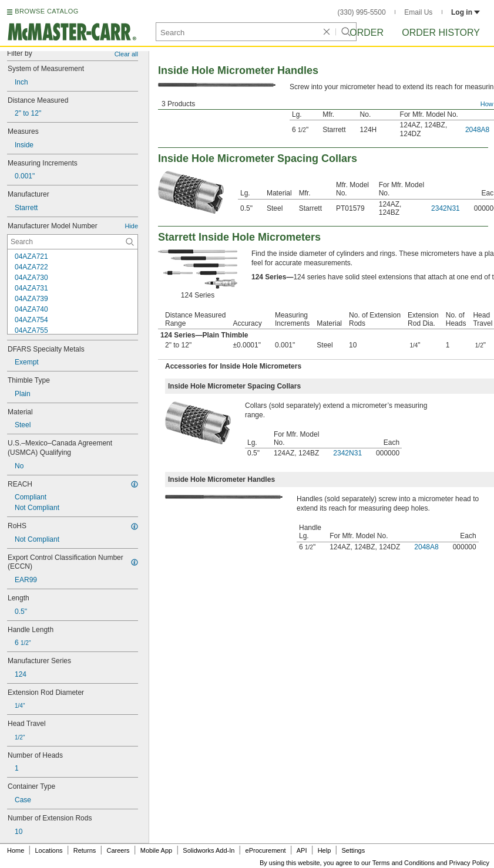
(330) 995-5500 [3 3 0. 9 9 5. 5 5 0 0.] (362, 12)
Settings (353, 850)
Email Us (418, 12)
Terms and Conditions (404, 863)
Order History (441, 33)
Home (16, 850)
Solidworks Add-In (209, 850)
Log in (466, 12)
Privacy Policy (469, 863)
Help (325, 850)
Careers (118, 850)
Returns (85, 850)
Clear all (126, 54)
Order (367, 33)
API (302, 850)
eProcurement (266, 850)
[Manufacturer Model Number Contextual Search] (73, 242)
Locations (49, 850)
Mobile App (156, 850)
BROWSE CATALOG (46, 11)
